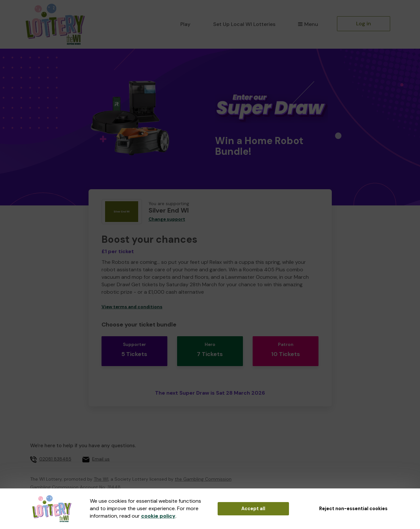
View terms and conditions (132, 307)
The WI (101, 467)
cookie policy (158, 516)
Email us (101, 448)
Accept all (253, 509)
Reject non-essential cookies (353, 509)
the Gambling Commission (203, 467)
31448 (114, 475)
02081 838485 (55, 448)
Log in (364, 24)
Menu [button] (308, 24)
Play (185, 24)
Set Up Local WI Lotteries (244, 24)
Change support (167, 219)
